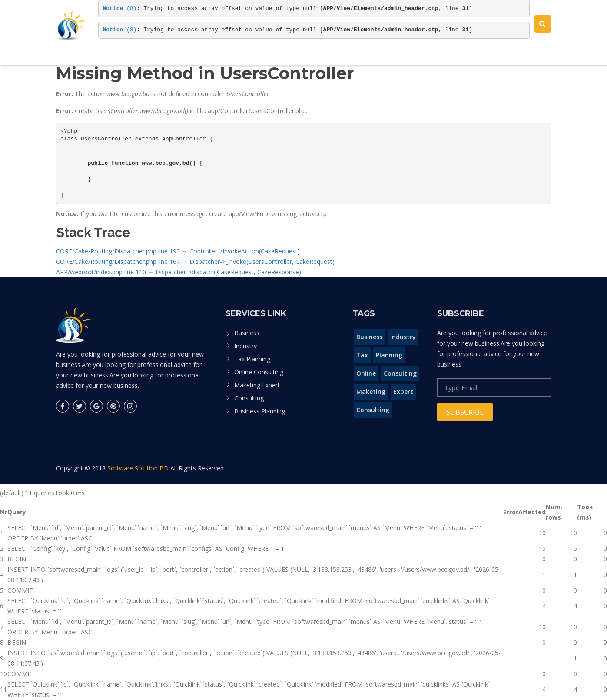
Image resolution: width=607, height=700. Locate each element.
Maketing (371, 392)
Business (247, 333)
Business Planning (260, 411)
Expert (403, 392)
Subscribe (465, 412)
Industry (245, 346)
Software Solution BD (138, 468)
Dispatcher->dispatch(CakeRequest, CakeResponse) (228, 272)
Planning (389, 355)
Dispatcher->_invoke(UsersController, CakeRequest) (262, 262)
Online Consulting (259, 372)
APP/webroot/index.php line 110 (101, 272)
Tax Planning (252, 359)
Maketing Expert (257, 385)
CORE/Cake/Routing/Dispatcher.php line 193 (118, 251)
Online (366, 373)
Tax (362, 355)
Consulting (249, 398)
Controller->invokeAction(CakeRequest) (245, 251)
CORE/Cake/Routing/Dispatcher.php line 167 (118, 262)
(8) (120, 8)
